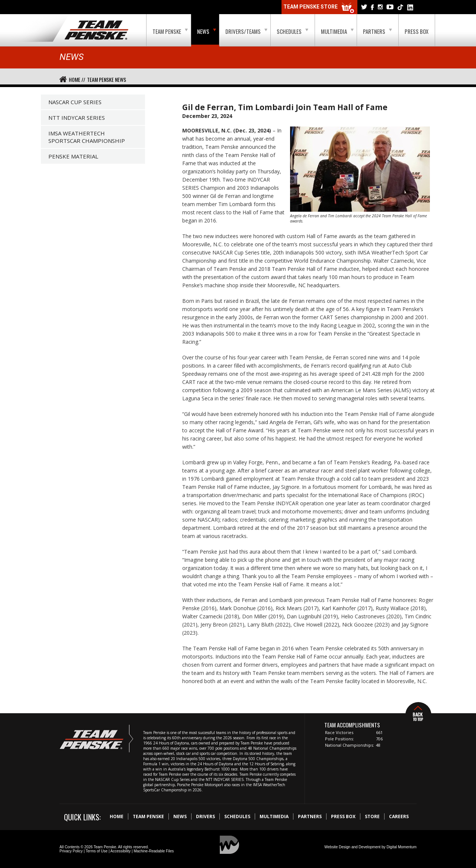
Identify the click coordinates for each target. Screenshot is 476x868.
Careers (399, 816)
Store (372, 816)
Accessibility (120, 851)
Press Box (416, 31)
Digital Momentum (401, 847)
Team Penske (170, 31)
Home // (77, 79)
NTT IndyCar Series (77, 118)
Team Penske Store (319, 8)
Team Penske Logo (97, 31)
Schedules (292, 31)
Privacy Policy (71, 851)
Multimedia (337, 31)
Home (117, 816)
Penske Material (73, 156)
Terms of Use (97, 851)
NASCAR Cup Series (75, 102)
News (207, 31)
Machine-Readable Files (154, 851)
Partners (377, 31)
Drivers (205, 816)
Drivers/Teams (246, 31)
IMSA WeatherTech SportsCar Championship (87, 137)
